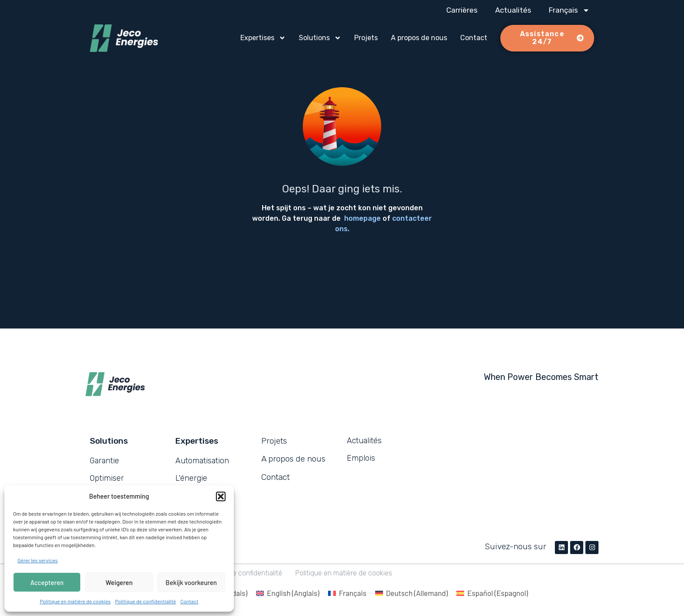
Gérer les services (38, 560)
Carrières (462, 10)
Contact (189, 601)
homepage (363, 218)
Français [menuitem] (353, 593)
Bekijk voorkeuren (192, 582)
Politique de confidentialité (146, 601)
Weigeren (119, 582)
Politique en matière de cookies (75, 601)
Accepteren (47, 582)
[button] (221, 496)
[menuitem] (569, 10)
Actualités (513, 10)
